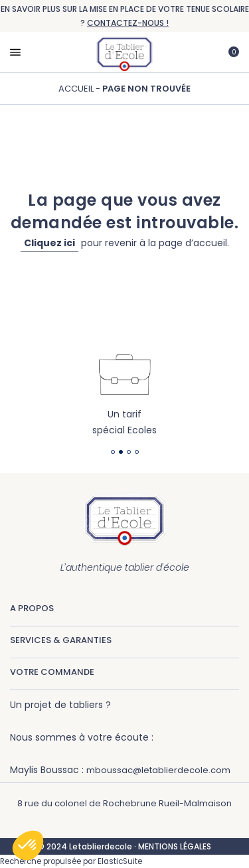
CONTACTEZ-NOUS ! (128, 23)
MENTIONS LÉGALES (175, 846)
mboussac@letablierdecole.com (158, 770)
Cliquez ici (49, 243)
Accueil (77, 89)
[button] (28, 845)
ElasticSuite (120, 861)
